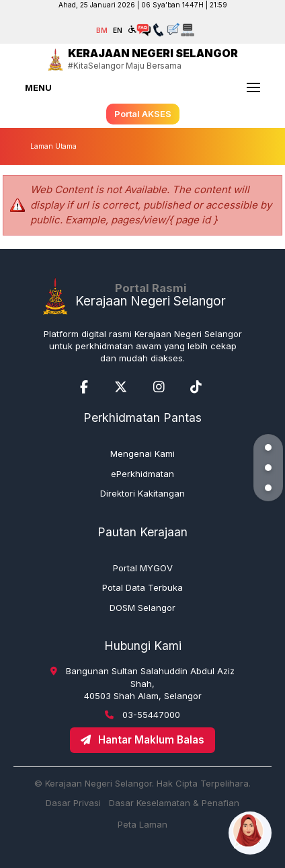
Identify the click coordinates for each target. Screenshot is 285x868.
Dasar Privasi (73, 803)
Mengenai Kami (142, 454)
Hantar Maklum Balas (143, 740)
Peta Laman (142, 824)
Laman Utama (53, 146)
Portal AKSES (143, 114)
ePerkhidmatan (142, 474)
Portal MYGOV (143, 568)
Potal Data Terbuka (142, 587)
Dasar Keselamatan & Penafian (174, 803)
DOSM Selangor (142, 608)
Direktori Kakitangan (142, 493)
